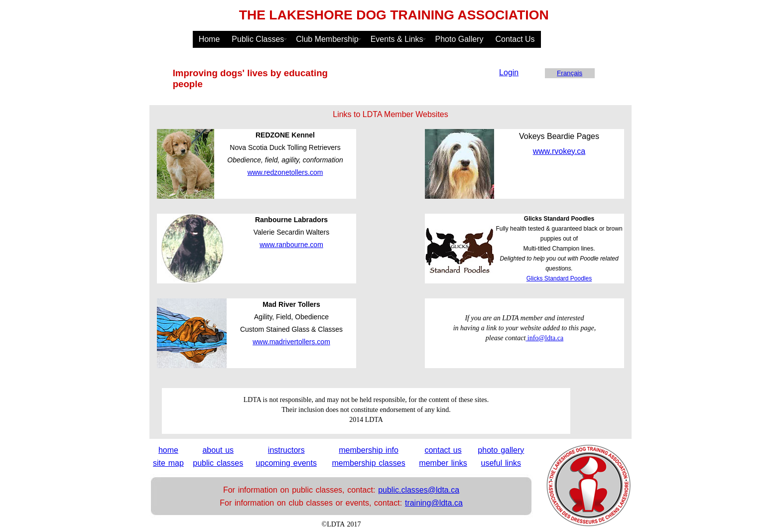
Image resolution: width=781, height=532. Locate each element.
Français (570, 73)
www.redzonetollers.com (285, 172)
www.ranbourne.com (291, 245)
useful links (501, 463)
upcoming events (286, 463)
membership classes (369, 463)
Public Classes (258, 39)
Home (209, 39)
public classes (218, 463)
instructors (286, 450)
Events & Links (397, 39)
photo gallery (501, 450)
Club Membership (327, 39)
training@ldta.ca (434, 503)
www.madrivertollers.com (291, 342)
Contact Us (515, 39)
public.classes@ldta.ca (419, 490)
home (168, 450)
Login (509, 72)
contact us (443, 450)
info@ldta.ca (544, 338)
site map (168, 463)
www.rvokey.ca (559, 151)
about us (218, 450)
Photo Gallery (459, 39)
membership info (369, 450)
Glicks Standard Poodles (559, 278)
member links (443, 463)
